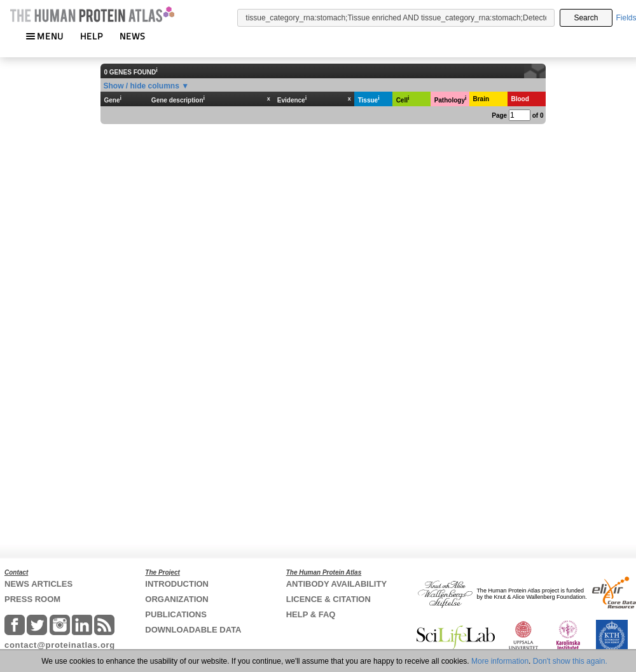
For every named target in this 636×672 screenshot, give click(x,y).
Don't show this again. (570, 661)
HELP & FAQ (311, 614)
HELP (92, 36)
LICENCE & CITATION (328, 599)
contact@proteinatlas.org (60, 645)
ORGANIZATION (176, 599)
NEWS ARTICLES (38, 584)
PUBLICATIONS (176, 614)
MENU (45, 36)
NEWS (133, 36)
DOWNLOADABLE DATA (193, 630)
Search (586, 18)
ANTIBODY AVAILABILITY (336, 584)
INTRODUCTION (177, 584)
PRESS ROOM (32, 599)
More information (500, 661)
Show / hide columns (142, 86)
